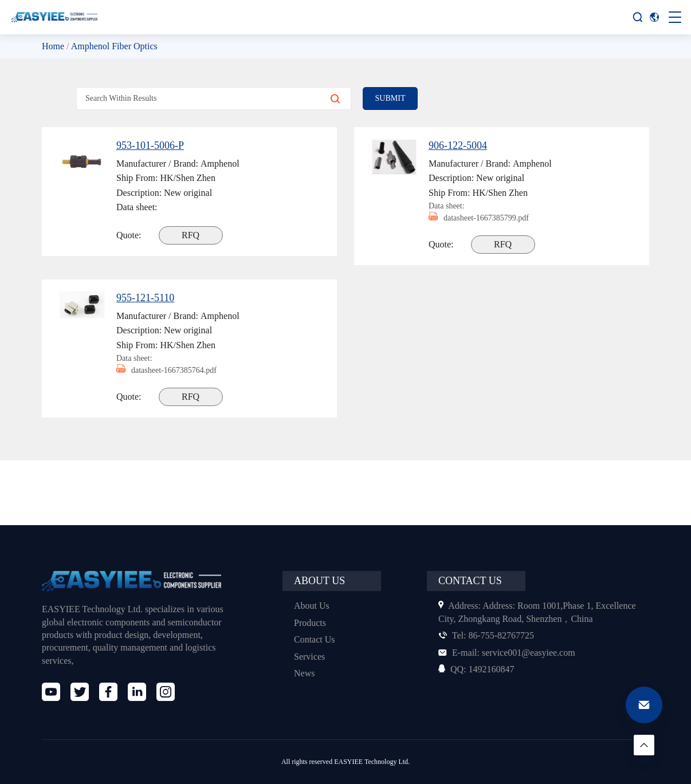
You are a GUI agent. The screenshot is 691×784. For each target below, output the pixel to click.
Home (54, 46)
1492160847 (479, 669)
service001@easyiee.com (511, 653)
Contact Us (316, 639)
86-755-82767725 (489, 635)
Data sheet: (449, 206)
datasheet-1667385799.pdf (485, 218)
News (305, 673)
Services (311, 657)
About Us (312, 606)
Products (312, 623)
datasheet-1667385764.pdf (173, 370)
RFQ (192, 235)
